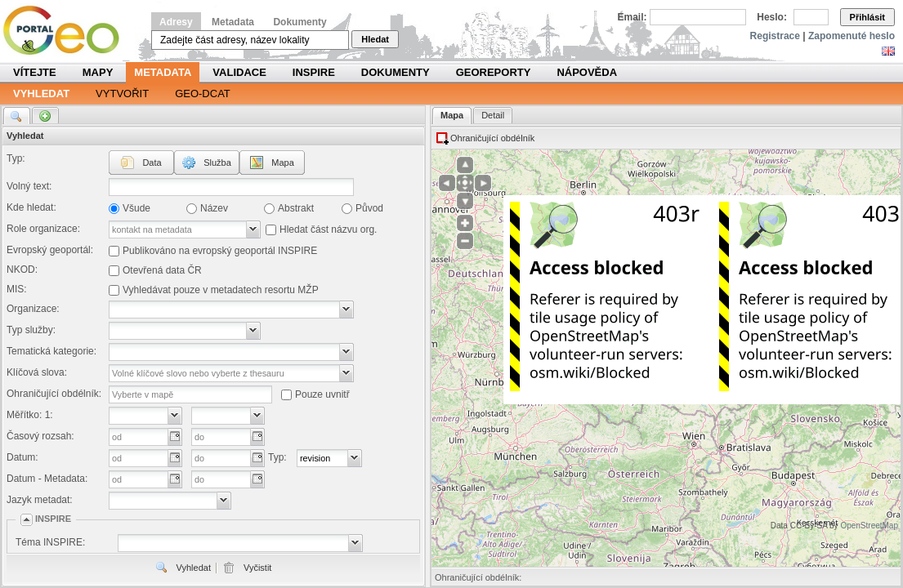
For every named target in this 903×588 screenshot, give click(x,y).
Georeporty (494, 72)
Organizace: (33, 309)
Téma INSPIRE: (50, 542)
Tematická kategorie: (51, 351)
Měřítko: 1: (30, 415)
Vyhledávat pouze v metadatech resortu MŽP (221, 290)
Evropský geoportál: (50, 250)
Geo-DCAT (203, 94)
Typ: (16, 158)
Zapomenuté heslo (852, 36)
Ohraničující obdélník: (54, 394)
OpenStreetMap (869, 526)
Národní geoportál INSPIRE (67, 31)
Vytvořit (122, 94)
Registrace (775, 36)
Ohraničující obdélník (492, 138)
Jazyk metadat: (40, 500)
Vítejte (35, 72)
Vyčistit (257, 568)
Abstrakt (296, 208)
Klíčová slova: (37, 372)
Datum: (22, 457)
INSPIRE (314, 72)
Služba (217, 163)
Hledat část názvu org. (328, 229)
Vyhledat (41, 94)
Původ (369, 208)
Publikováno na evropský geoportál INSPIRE (220, 251)
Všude (136, 208)
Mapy (98, 72)
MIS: (17, 289)
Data (152, 163)
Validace (239, 72)
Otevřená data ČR (162, 270)
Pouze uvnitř (322, 394)
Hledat (375, 39)
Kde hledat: (31, 207)
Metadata (233, 22)
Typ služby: (31, 330)
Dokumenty (300, 22)
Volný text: (29, 186)
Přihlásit (867, 17)
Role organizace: (43, 229)
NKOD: (22, 269)
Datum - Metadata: (47, 479)
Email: (633, 17)
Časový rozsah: (40, 436)
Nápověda (587, 72)
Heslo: (772, 17)
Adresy (176, 22)
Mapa (283, 163)
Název (214, 208)
